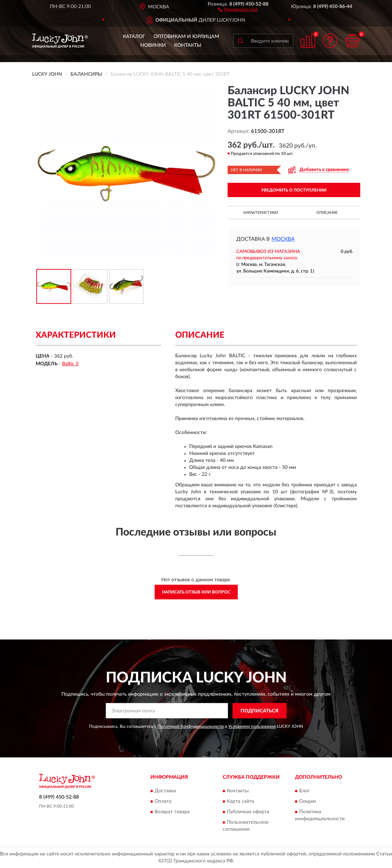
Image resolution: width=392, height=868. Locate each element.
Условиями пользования (252, 726)
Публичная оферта (248, 812)
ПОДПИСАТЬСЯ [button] (260, 711)
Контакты (188, 45)
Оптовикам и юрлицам (186, 37)
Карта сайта (241, 801)
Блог (305, 791)
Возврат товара (172, 812)
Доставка (165, 791)
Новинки (153, 45)
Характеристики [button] (261, 213)
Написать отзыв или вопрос (196, 592)
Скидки (308, 801)
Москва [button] (283, 239)
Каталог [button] (134, 37)
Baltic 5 (70, 364)
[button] (238, 9)
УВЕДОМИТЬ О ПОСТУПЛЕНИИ (294, 190)
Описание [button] (327, 213)
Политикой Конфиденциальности (191, 726)
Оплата (163, 801)
